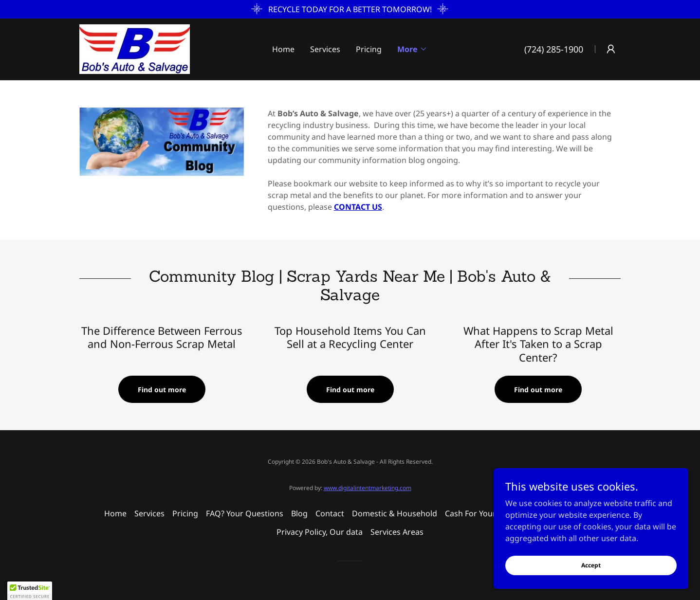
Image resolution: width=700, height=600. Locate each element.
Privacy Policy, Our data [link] (320, 532)
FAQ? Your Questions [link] (245, 513)
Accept (591, 565)
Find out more (162, 390)
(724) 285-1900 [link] (554, 49)
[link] (135, 48)
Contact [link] (330, 513)
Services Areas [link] (397, 532)
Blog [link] (299, 513)
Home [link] (283, 49)
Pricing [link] (369, 49)
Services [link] (325, 49)
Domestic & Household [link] (395, 513)
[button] (412, 49)
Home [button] (115, 513)
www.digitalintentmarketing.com (368, 488)
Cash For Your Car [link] (478, 513)
